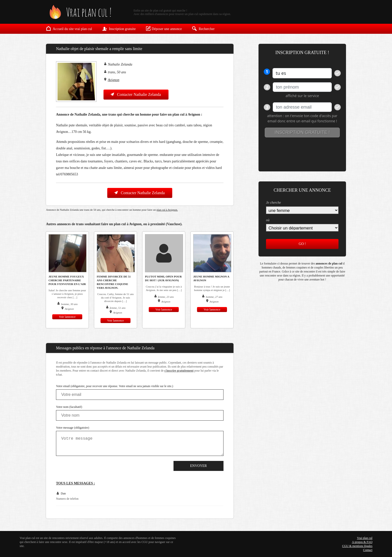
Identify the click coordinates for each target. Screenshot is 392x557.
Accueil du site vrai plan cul (69, 29)
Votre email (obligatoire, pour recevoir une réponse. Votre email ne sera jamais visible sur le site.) (115, 386)
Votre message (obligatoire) (72, 428)
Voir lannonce (67, 317)
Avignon (113, 80)
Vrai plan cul (365, 538)
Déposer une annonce (164, 29)
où (268, 220)
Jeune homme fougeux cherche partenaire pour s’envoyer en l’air (67, 280)
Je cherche (273, 203)
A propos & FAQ (362, 542)
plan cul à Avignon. (167, 210)
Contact (368, 550)
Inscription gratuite (119, 29)
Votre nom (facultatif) (69, 407)
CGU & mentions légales (357, 546)
